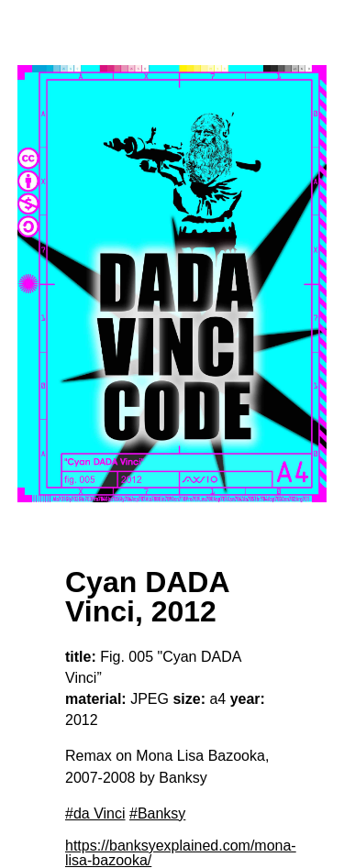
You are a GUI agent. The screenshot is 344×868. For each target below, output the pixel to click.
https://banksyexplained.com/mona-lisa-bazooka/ (181, 853)
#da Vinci (95, 813)
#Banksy (157, 813)
